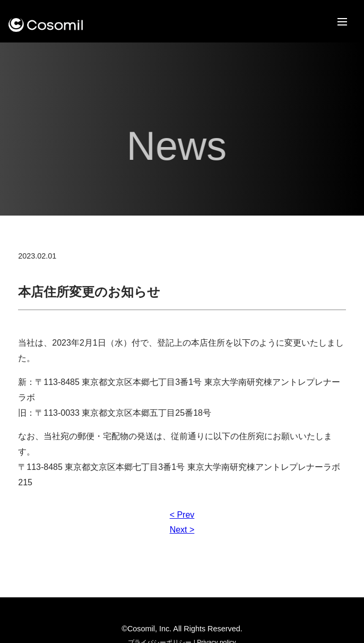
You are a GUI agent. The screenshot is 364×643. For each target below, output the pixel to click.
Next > (182, 530)
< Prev (182, 515)
